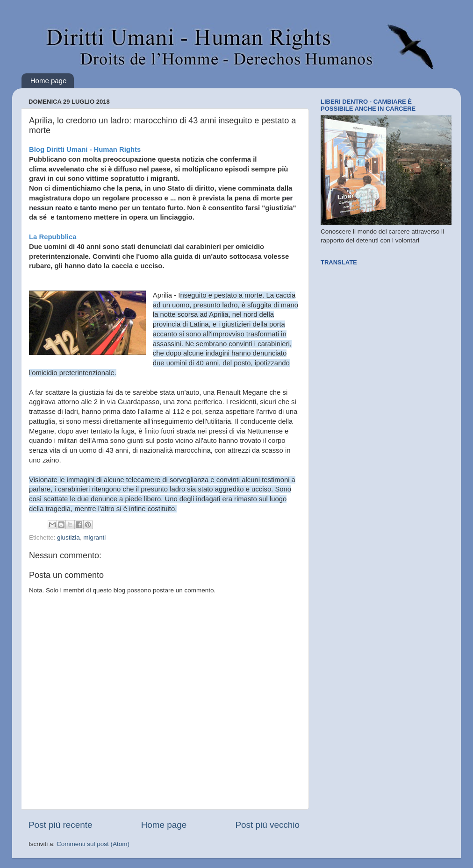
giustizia (68, 537)
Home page (49, 81)
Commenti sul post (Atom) (93, 844)
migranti (94, 537)
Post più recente (61, 825)
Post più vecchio (267, 825)
